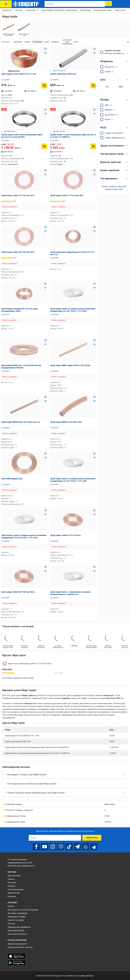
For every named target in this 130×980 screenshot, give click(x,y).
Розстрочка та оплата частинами (23, 910)
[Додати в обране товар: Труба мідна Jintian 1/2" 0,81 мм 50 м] (45, 171)
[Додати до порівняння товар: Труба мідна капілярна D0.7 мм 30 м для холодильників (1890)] (45, 288)
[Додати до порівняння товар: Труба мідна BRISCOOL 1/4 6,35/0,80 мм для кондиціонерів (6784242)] (45, 345)
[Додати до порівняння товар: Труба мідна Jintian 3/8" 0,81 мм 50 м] (45, 231)
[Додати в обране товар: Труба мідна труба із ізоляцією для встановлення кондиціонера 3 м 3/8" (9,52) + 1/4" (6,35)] (94, 454)
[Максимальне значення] (121, 87)
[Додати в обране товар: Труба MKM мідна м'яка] (45, 454)
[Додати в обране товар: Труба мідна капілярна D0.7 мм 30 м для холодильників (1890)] (45, 284)
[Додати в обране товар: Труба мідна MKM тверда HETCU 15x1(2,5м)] (94, 340)
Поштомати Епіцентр (17, 934)
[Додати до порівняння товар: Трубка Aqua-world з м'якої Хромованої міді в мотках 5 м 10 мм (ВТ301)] (45, 114)
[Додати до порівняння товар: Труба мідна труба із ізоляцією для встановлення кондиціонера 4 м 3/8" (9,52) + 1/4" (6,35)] (45, 515)
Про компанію (14, 876)
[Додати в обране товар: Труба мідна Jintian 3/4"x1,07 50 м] (94, 510)
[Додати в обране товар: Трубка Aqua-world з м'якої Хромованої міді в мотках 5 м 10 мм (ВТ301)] (45, 110)
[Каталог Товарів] (6, 4)
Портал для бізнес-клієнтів (20, 947)
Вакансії (11, 886)
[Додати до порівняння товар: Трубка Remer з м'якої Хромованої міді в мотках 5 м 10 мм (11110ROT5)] (94, 114)
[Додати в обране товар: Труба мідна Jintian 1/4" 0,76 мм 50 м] (94, 171)
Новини (11, 879)
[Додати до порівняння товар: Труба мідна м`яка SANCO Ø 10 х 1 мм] (45, 53)
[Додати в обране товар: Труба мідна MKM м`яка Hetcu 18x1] (94, 397)
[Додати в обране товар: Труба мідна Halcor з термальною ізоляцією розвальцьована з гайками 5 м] (94, 567)
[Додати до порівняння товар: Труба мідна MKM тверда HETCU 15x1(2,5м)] (94, 345)
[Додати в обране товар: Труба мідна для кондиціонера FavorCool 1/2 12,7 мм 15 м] (94, 227)
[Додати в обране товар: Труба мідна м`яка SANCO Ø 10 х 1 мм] (45, 49)
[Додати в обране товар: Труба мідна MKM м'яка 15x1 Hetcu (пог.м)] (45, 397)
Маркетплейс (14, 893)
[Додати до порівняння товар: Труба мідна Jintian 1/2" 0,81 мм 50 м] (45, 175)
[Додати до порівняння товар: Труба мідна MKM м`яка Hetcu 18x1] (94, 401)
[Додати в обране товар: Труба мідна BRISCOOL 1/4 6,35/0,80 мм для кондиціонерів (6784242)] (45, 340)
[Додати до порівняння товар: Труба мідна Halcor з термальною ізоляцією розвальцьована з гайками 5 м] (94, 571)
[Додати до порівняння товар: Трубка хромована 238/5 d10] (94, 53)
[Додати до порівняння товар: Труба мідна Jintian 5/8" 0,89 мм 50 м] (45, 571)
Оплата (11, 906)
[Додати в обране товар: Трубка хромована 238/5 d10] (94, 49)
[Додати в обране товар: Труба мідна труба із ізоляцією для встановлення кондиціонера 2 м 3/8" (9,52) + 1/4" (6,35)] (94, 284)
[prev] (120, 626)
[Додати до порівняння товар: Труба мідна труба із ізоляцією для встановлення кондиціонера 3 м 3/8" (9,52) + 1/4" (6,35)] (94, 458)
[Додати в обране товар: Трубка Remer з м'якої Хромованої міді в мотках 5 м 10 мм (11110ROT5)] (94, 110)
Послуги (11, 924)
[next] (127, 626)
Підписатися (92, 838)
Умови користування (17, 944)
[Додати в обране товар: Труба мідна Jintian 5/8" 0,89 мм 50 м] (45, 567)
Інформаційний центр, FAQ (20, 863)
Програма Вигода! (16, 930)
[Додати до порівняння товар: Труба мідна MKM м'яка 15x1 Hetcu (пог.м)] (45, 401)
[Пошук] (108, 4)
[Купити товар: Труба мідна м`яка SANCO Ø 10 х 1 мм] (44, 85)
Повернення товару (16, 917)
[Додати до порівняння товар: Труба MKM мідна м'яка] (45, 458)
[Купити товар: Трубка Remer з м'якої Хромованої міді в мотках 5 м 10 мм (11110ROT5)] (93, 146)
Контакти (12, 882)
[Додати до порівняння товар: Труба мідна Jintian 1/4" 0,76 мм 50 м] (94, 175)
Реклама (12, 896)
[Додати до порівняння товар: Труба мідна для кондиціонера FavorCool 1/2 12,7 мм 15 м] (94, 231)
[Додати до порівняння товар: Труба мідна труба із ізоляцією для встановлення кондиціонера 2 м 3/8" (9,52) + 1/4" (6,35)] (94, 288)
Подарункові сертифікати (19, 927)
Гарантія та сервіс (16, 920)
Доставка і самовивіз (17, 913)
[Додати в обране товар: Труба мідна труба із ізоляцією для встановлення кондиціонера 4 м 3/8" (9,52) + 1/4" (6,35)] (45, 510)
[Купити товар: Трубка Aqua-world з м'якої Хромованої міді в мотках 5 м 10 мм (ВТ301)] (44, 146)
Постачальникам (16, 890)
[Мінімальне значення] (107, 87)
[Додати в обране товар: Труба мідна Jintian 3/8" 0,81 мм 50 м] (45, 227)
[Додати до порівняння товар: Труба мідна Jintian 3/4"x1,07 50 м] (94, 515)
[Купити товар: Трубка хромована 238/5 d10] (93, 85)
